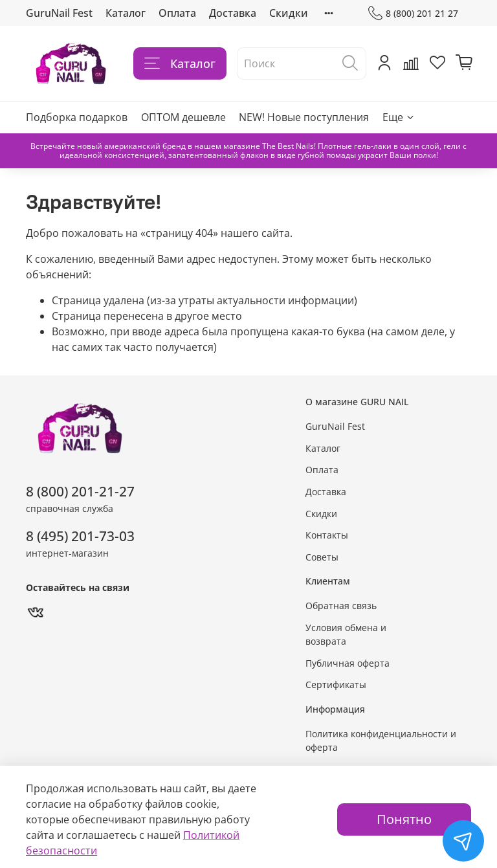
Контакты (327, 535)
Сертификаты (336, 684)
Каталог (126, 13)
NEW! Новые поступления (304, 117)
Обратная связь (341, 606)
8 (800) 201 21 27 (413, 13)
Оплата (177, 13)
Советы (322, 557)
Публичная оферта (348, 663)
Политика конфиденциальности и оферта (381, 741)
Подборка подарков (77, 117)
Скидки (289, 13)
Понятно (404, 819)
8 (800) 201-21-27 (80, 491)
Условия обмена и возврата (346, 635)
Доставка (233, 13)
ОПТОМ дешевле (183, 117)
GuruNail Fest (59, 13)
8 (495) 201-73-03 (80, 536)
